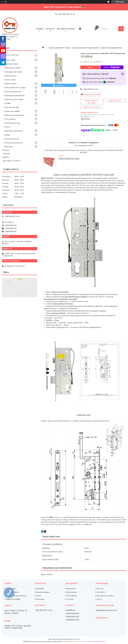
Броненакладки (43, 592)
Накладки (40, 599)
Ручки (39, 596)
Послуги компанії (12, 139)
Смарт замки (11, 80)
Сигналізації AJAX (12, 107)
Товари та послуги (11, 55)
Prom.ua (77, 639)
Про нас (6, 150)
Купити (90, 67)
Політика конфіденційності (95, 641)
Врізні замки (10, 60)
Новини (6, 154)
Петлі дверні (10, 119)
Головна (39, 29)
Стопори (70, 599)
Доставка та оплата (66, 29)
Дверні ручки (11, 76)
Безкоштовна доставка (92, 94)
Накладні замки (12, 64)
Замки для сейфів (12, 111)
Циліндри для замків (14, 72)
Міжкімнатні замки (13, 68)
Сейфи (8, 103)
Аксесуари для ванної (14, 143)
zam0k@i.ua (9, 222)
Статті (100, 599)
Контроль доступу (13, 123)
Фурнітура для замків (14, 99)
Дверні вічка (72, 592)
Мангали (9, 147)
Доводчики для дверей (15, 95)
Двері (8, 135)
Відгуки (6, 157)
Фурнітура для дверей (15, 115)
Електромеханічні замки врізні (85, 48)
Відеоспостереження (14, 131)
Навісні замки (11, 84)
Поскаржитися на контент (73, 641)
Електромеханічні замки (59, 48)
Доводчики (71, 589)
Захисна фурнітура (13, 91)
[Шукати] (121, 29)
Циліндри (40, 589)
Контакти (50, 29)
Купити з (112, 67)
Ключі (8, 127)
